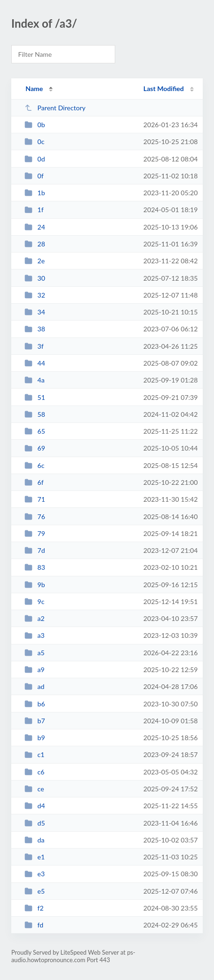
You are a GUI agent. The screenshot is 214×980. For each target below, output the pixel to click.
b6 (35, 704)
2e (35, 261)
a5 (35, 653)
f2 (34, 908)
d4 (35, 806)
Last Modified (164, 88)
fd (34, 925)
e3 (35, 874)
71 (35, 499)
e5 (35, 891)
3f (34, 346)
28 (35, 244)
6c (34, 465)
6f (34, 482)
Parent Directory (55, 108)
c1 (34, 754)
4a (35, 380)
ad (34, 686)
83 (35, 567)
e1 (35, 857)
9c (34, 601)
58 (35, 414)
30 (35, 278)
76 (35, 517)
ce (34, 789)
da (34, 840)
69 (35, 448)
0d (35, 159)
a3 (35, 635)
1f (34, 210)
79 (35, 533)
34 (35, 312)
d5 (35, 823)
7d (35, 550)
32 (35, 295)
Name (34, 88)
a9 (35, 670)
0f (34, 176)
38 (35, 329)
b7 (35, 721)
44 (35, 363)
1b (35, 193)
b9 (35, 738)
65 (35, 431)
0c (34, 142)
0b (35, 125)
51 (35, 397)
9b (35, 585)
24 (35, 227)
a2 (35, 618)
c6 (34, 772)
